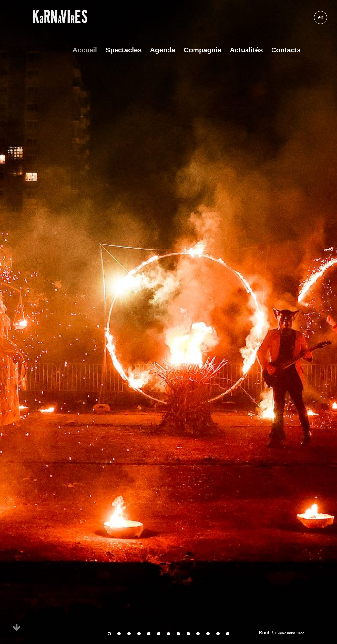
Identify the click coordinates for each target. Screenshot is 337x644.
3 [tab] (129, 634)
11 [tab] (208, 634)
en (321, 17)
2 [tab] (119, 634)
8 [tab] (178, 634)
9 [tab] (188, 634)
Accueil (85, 50)
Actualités (246, 50)
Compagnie (202, 50)
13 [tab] (228, 634)
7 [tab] (168, 634)
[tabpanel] (168, 322)
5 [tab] (149, 634)
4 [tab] (139, 634)
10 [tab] (198, 634)
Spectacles (123, 50)
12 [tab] (218, 634)
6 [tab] (159, 634)
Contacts (286, 50)
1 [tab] (109, 634)
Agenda (163, 50)
